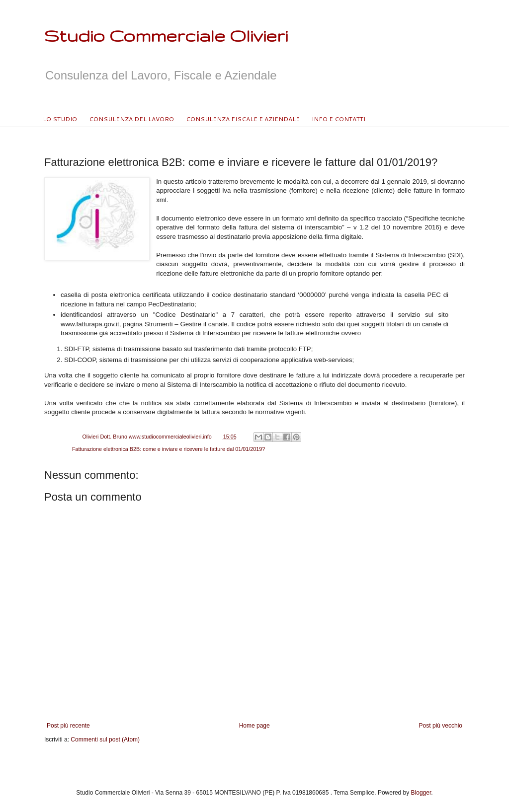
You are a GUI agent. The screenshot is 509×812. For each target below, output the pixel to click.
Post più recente (68, 726)
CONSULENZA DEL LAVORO (131, 119)
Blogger (421, 793)
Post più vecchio (441, 726)
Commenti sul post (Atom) (105, 739)
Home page (254, 726)
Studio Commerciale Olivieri (166, 36)
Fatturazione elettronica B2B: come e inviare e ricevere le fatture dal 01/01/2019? (169, 449)
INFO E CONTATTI (339, 119)
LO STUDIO (60, 119)
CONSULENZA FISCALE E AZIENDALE (243, 119)
